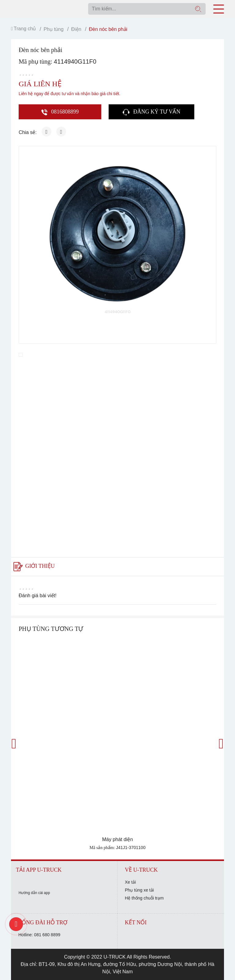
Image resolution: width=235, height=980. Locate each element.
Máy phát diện (118, 839)
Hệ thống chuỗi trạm (144, 898)
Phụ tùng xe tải (139, 890)
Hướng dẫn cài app (34, 893)
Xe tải (130, 882)
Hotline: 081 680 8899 (39, 935)
